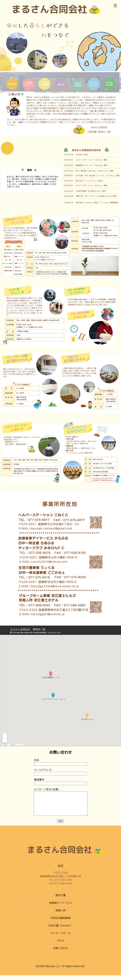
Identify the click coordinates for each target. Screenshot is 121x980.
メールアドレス (61, 772)
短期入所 (60, 915)
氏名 (61, 762)
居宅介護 (60, 900)
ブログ (60, 945)
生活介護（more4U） (60, 930)
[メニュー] (115, 5)
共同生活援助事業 (60, 923)
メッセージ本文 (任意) (61, 804)
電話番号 (61, 781)
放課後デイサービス (60, 908)
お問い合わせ (60, 953)
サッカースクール (60, 938)
